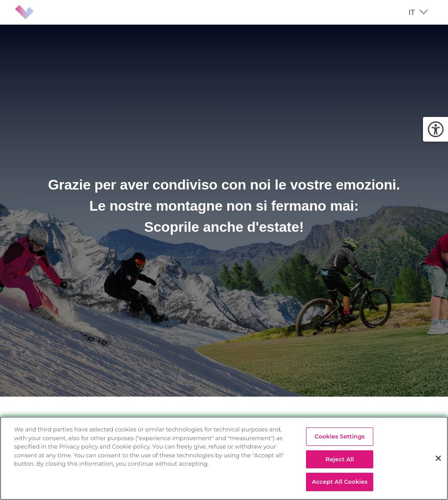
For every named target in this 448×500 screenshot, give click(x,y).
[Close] (438, 458)
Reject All (340, 459)
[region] (224, 458)
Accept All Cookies (340, 482)
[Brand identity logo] (32, 12)
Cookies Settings (340, 436)
